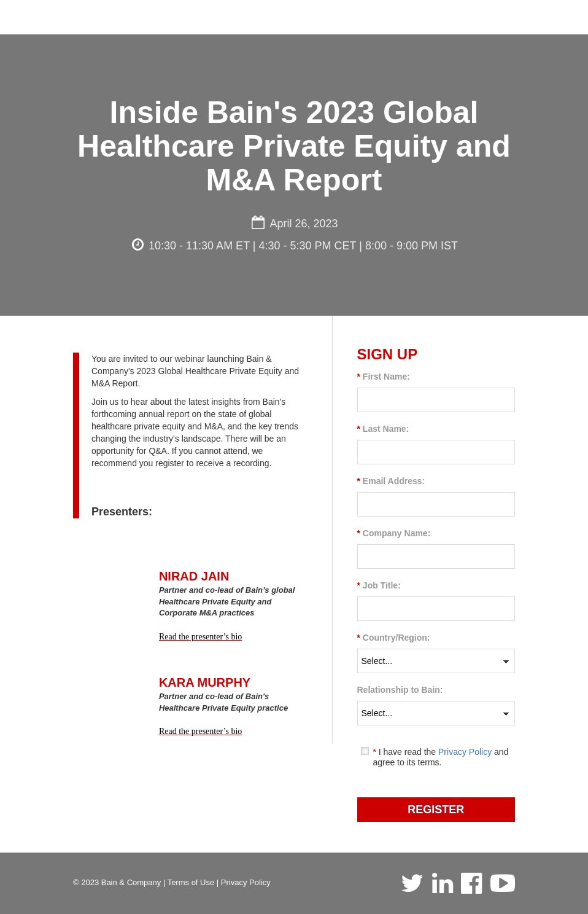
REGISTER (436, 810)
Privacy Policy (465, 752)
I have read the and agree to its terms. (440, 757)
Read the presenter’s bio (200, 637)
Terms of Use (191, 882)
